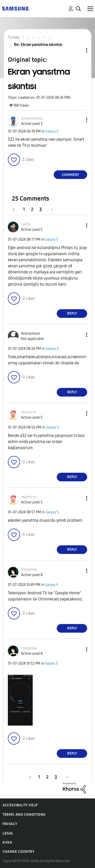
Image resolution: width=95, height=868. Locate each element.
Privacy (10, 824)
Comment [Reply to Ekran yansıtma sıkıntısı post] (71, 175)
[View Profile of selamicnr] (29, 412)
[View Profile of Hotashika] (29, 570)
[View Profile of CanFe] (26, 224)
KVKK (7, 842)
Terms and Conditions (24, 815)
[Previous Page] (16, 209)
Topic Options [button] (78, 50)
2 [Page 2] (32, 209)
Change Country (18, 852)
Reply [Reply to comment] (72, 313)
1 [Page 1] (24, 209)
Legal (8, 833)
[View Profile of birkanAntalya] (32, 118)
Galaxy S (52, 131)
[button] (78, 120)
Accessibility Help (20, 805)
